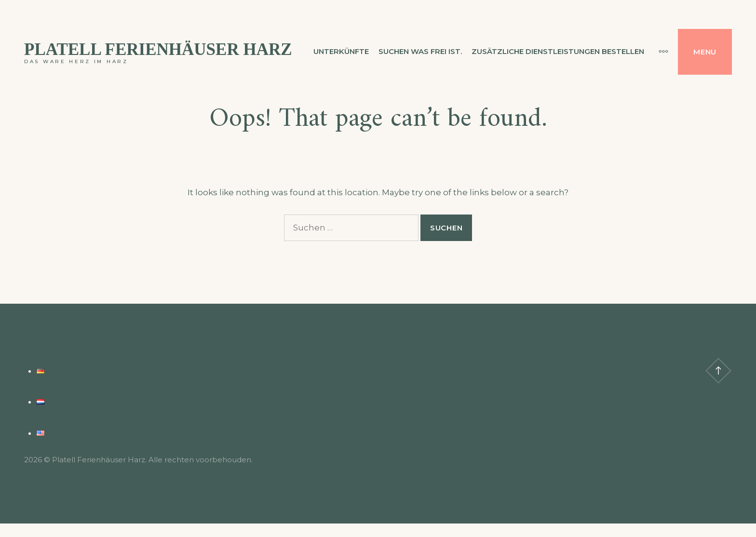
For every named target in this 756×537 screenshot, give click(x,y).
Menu (705, 52)
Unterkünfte (341, 51)
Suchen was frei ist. (420, 51)
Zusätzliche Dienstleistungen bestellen (558, 51)
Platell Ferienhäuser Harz (158, 49)
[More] (659, 52)
